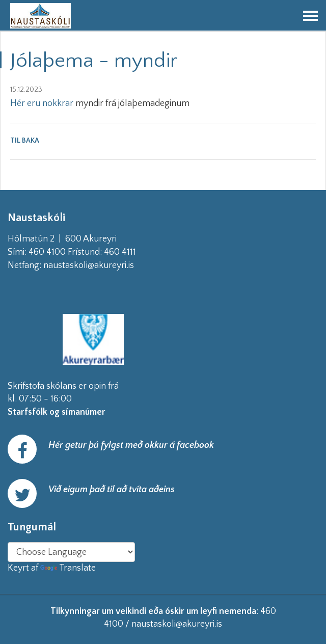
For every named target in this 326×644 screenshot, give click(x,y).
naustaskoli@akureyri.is (105, 265)
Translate (68, 568)
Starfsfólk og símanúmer (57, 412)
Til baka (25, 141)
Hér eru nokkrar (42, 103)
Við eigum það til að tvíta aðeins (112, 490)
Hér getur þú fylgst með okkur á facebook (131, 445)
